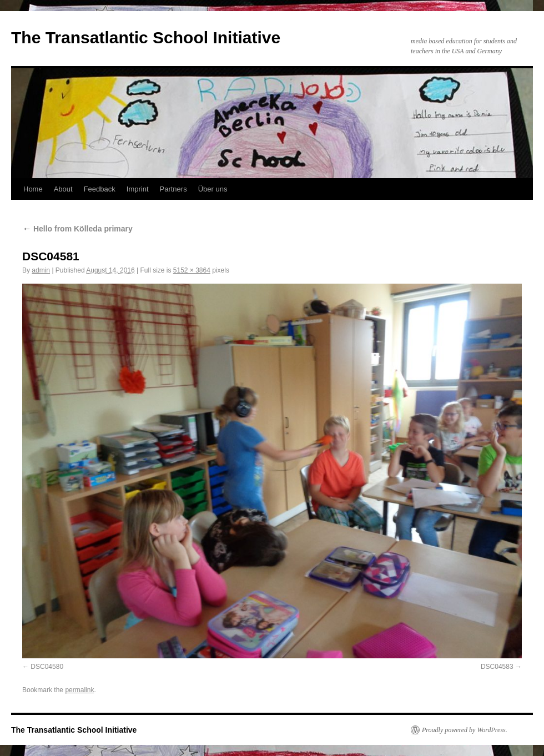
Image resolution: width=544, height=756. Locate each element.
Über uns (213, 189)
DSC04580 (47, 667)
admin (41, 270)
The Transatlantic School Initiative (146, 37)
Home (33, 189)
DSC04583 (497, 667)
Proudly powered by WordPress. (465, 730)
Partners (173, 189)
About (63, 189)
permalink (79, 690)
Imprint (138, 189)
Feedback (100, 189)
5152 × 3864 (192, 270)
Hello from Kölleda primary (77, 229)
